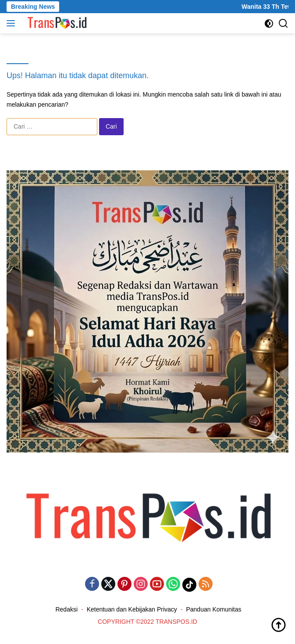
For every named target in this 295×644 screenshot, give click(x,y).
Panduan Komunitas (213, 609)
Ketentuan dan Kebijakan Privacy (132, 609)
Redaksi (66, 609)
